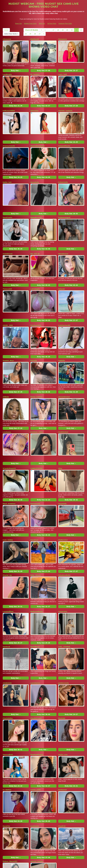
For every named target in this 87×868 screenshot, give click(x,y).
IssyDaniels (35, 764)
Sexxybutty (35, 171)
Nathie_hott (7, 171)
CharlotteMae (8, 664)
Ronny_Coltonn (36, 369)
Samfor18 (6, 599)
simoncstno (63, 566)
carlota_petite (36, 730)
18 (58, 30)
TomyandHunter (64, 137)
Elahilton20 (35, 39)
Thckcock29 (7, 269)
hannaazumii (35, 467)
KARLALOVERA (9, 105)
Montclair (62, 664)
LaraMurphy (7, 72)
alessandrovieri (64, 369)
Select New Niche (11, 34)
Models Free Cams (30, 23)
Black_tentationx (9, 467)
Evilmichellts (63, 171)
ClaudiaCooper (36, 664)
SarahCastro (7, 203)
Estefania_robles (37, 401)
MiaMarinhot (63, 500)
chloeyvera (7, 39)
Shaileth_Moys (8, 335)
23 (81, 30)
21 (72, 30)
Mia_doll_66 (35, 237)
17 (53, 30)
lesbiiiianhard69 (64, 303)
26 (35, 34)
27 (40, 34)
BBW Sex (42, 23)
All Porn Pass (52, 23)
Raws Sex (19, 23)
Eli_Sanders (35, 72)
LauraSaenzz (35, 632)
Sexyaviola (62, 467)
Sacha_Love (63, 698)
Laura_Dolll (63, 72)
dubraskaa (34, 105)
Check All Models (32, 30)
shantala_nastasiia (65, 105)
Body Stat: (16, 68)
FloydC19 (62, 764)
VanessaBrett (8, 698)
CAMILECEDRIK (37, 434)
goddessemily (63, 632)
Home (6, 30)
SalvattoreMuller (64, 533)
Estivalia (34, 335)
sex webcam (57, 848)
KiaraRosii (34, 500)
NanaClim (6, 764)
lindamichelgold (64, 203)
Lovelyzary (7, 401)
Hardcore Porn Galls (65, 23)
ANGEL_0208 (8, 303)
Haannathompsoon (38, 137)
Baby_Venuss (36, 533)
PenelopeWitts (36, 303)
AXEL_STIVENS (64, 599)
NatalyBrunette (36, 203)
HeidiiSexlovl (63, 401)
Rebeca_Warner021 (10, 796)
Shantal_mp (7, 533)
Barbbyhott (62, 730)
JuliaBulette (7, 632)
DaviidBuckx (35, 599)
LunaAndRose (8, 566)
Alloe (60, 434)
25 (30, 34)
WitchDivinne (63, 237)
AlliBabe (6, 369)
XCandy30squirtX (9, 434)
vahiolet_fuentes (37, 796)
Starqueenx (63, 39)
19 (63, 30)
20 (67, 30)
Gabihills (62, 335)
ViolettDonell (8, 237)
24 (26, 34)
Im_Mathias (7, 730)
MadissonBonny (37, 566)
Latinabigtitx (35, 269)
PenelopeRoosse (37, 698)
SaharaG (62, 269)
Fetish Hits (62, 865)
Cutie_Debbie (8, 500)
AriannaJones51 (9, 137)
